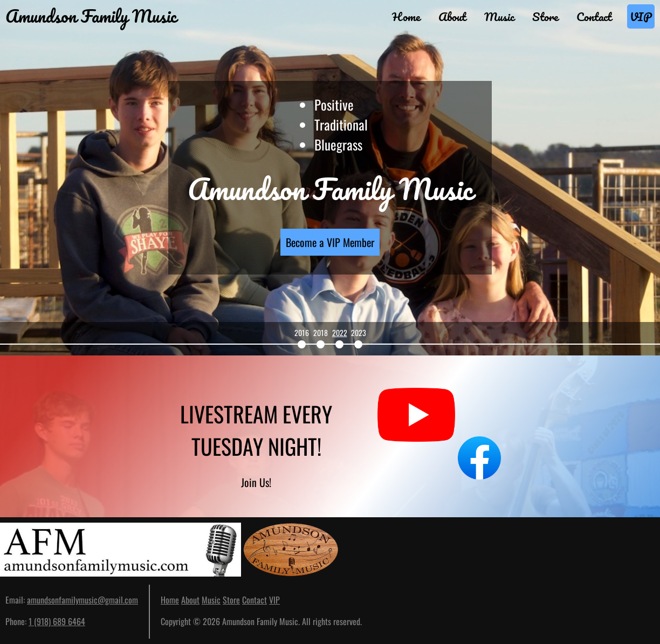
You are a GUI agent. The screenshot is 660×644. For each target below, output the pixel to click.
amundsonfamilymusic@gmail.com (82, 600)
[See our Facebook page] (490, 436)
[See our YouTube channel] (416, 436)
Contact (594, 16)
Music (499, 16)
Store (545, 16)
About (452, 16)
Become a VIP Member (330, 242)
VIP (641, 16)
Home (406, 16)
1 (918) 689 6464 (57, 621)
